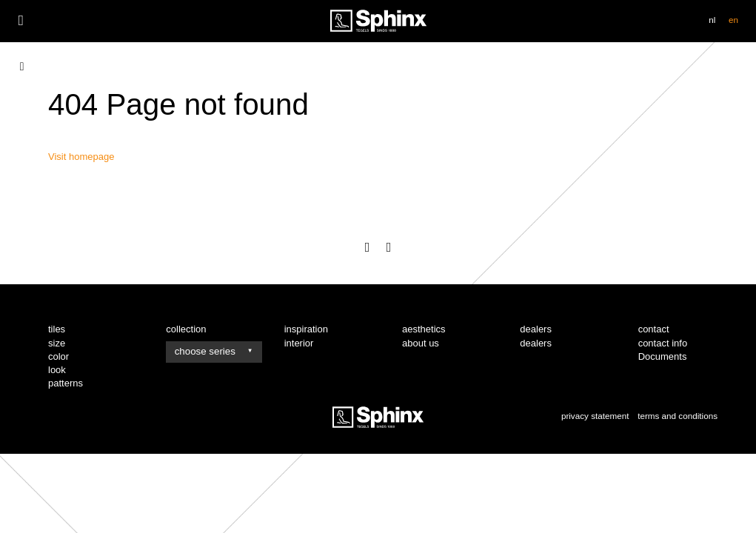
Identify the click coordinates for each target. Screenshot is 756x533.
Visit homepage (81, 157)
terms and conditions (678, 416)
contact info (663, 343)
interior (299, 343)
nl (712, 20)
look (57, 370)
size (57, 343)
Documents (663, 356)
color (58, 356)
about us (421, 343)
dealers (536, 343)
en (733, 20)
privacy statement (595, 416)
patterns (66, 383)
